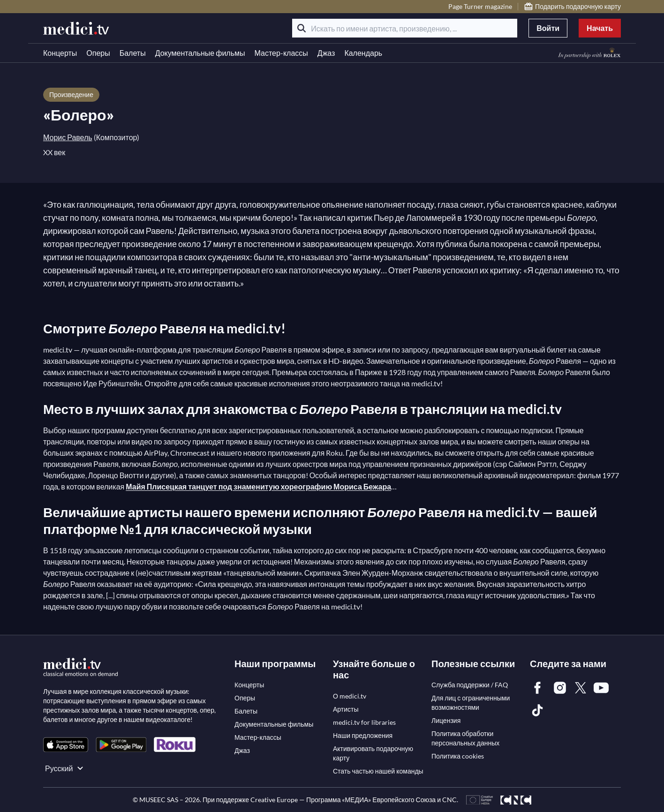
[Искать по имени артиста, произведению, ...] (405, 28)
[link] (66, 745)
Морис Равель (68, 137)
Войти (548, 28)
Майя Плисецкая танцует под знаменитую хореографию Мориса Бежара (258, 486)
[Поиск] (302, 28)
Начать (600, 28)
